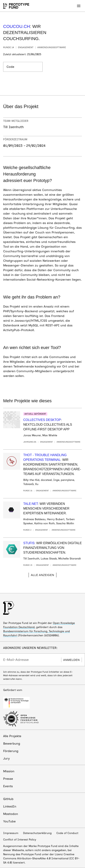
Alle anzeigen (42, 575)
